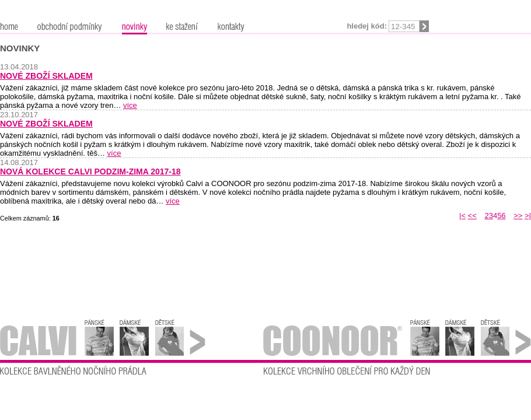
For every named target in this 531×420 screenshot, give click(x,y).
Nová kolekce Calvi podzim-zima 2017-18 (90, 171)
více (130, 105)
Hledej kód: (367, 26)
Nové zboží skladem (46, 76)
